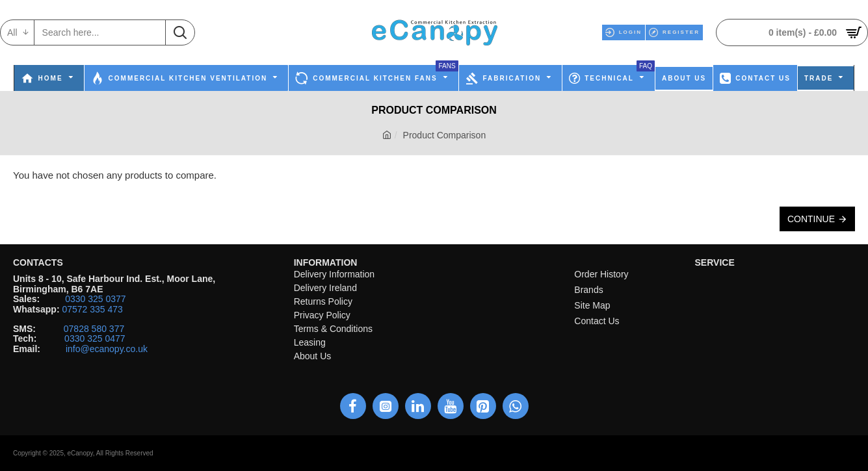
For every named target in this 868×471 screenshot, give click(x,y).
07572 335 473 (92, 310)
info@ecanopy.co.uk (107, 349)
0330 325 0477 (95, 339)
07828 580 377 (94, 329)
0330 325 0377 (95, 299)
